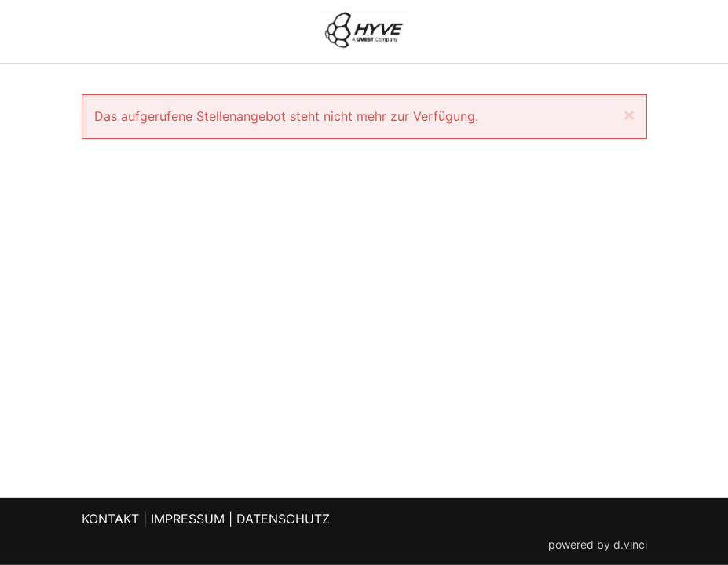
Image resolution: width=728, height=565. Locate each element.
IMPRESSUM (188, 519)
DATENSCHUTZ (283, 519)
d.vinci (630, 544)
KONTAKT (110, 519)
